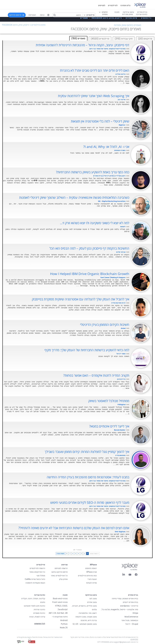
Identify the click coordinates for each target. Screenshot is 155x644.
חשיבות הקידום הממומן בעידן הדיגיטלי (105, 325)
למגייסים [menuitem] (102, 5)
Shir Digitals (120, 532)
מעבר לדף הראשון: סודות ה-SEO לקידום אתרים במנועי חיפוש (90, 503)
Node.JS (64, 628)
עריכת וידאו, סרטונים (89, 620)
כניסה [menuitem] (42, 15)
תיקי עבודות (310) (124, 39)
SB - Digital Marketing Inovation (112, 201)
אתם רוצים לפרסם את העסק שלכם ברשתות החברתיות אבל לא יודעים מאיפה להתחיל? (74, 528)
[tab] (145, 38)
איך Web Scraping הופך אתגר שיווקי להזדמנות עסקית (94, 96)
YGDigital (121, 405)
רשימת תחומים (91, 568)
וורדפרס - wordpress (129, 606)
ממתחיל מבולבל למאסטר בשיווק (109, 401)
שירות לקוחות (91, 583)
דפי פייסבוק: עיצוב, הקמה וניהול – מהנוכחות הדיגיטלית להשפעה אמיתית (82, 45)
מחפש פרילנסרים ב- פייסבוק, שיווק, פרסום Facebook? (24, 25)
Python (64, 624)
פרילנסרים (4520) (100, 39)
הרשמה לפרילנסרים (37, 568)
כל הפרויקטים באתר (37, 572)
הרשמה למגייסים (61, 568)
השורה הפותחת (120, 150)
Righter (122, 125)
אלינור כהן (122, 100)
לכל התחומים (40, 624)
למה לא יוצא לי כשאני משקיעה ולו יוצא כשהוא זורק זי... (95, 223)
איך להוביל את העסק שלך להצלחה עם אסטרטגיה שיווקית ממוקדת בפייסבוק (81, 299)
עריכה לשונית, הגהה (37, 617)
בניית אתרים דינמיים (130, 602)
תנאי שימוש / (58, 637)
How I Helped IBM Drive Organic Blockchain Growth (90, 274)
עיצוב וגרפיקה (91, 595)
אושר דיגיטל (121, 354)
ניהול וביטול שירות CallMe (35, 579)
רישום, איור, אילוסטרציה (88, 613)
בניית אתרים (133, 595)
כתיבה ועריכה (40, 595)
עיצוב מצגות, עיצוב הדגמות (86, 617)
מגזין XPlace (92, 572)
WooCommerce (131, 617)
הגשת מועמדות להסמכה (35, 583)
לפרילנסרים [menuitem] (113, 5)
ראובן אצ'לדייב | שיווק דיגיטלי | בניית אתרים (109, 176)
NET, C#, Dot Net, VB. (58, 613)
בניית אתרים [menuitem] (142, 12)
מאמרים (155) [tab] (78, 38)
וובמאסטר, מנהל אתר (130, 620)
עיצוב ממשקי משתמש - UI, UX (85, 624)
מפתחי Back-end (60, 599)
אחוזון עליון (63, 579)
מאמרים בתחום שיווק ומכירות (128, 25)
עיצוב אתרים (92, 602)
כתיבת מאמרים (39, 613)
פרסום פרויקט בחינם (60, 572)
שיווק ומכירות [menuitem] (127, 14)
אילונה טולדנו (120, 74)
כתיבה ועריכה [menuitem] (142, 14)
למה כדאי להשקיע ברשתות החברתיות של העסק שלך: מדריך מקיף (87, 350)
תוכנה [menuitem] (117, 12)
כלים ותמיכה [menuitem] (125, 5)
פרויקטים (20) (145, 39)
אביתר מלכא (121, 252)
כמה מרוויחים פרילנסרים (87, 576)
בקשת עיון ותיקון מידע (24, 637)
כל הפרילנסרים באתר (59, 576)
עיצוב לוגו (93, 599)
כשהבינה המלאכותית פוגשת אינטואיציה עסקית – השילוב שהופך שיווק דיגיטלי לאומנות (74, 198)
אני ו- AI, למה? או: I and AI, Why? (106, 147)
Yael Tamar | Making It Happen (113, 277)
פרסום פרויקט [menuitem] (17, 15)
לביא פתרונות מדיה (118, 303)
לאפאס (123, 227)
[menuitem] (48, 15)
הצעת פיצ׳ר (92, 579)
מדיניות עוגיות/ (48, 637)
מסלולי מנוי (41, 576)
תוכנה (65, 595)
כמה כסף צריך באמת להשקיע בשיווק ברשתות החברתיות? (93, 172)
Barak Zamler (120, 430)
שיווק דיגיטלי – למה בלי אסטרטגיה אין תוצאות (100, 121)
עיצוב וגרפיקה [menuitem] (128, 12)
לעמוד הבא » (60, 554)
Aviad (123, 328)
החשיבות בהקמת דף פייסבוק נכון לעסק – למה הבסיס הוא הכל (89, 248)
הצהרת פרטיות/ (37, 637)
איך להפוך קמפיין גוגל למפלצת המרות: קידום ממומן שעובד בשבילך (87, 452)
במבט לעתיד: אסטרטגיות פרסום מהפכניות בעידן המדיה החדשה (88, 477)
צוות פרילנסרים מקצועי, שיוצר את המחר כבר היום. (107, 49)
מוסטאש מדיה (120, 455)
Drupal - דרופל (132, 624)
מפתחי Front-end (60, 602)
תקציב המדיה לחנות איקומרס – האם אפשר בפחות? (96, 375)
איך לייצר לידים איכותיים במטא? (109, 426)
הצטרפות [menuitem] (32, 15)
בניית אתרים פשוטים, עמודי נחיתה (125, 599)
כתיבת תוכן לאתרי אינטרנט (35, 606)
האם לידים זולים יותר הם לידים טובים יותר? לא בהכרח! (95, 70)
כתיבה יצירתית (39, 609)
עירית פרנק (121, 379)
